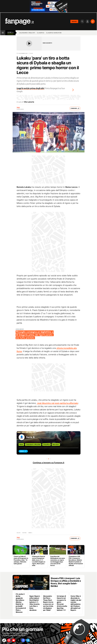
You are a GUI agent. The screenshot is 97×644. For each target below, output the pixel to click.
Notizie (24, 533)
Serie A (10, 32)
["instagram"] (10, 641)
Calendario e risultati (27, 33)
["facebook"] (27, 641)
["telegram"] (33, 641)
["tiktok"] (5, 641)
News (21, 444)
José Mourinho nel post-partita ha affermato (58, 403)
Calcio (19, 533)
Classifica (41, 33)
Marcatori (56, 444)
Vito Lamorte (29, 102)
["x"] (21, 641)
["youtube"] (16, 641)
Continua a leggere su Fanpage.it (49, 463)
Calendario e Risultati (33, 444)
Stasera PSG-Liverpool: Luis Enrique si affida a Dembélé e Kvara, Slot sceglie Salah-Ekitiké (66, 582)
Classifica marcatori (54, 33)
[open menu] (3, 33)
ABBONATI (74, 21)
